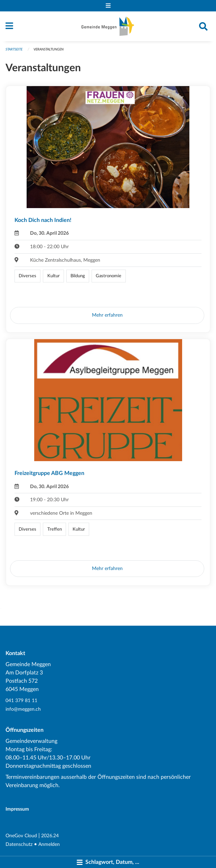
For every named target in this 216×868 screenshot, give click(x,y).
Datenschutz (19, 844)
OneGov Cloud (21, 836)
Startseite (14, 49)
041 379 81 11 (21, 701)
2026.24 (50, 836)
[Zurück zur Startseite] (108, 26)
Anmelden (49, 844)
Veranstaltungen (49, 49)
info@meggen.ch (23, 709)
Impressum (17, 809)
